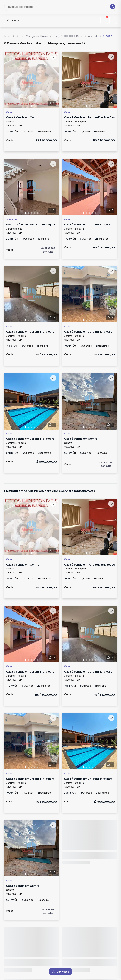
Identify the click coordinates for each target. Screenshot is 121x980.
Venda (13, 20)
